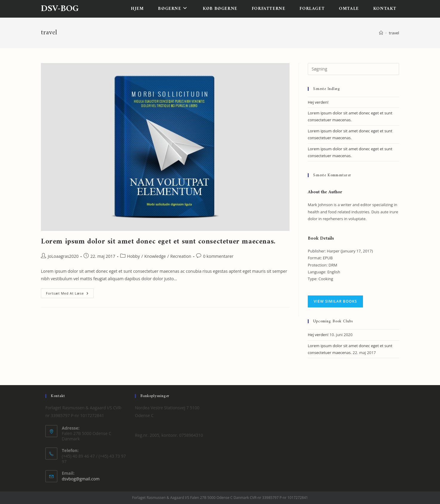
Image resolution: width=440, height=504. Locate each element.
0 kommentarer (218, 256)
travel (394, 33)
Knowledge (155, 256)
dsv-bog (60, 9)
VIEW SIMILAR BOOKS (335, 301)
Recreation (181, 256)
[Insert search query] (353, 69)
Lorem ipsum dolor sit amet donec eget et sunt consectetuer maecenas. (158, 242)
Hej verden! (318, 102)
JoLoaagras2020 (63, 256)
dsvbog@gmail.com (81, 479)
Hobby (134, 256)
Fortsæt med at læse (70, 294)
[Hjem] (381, 33)
